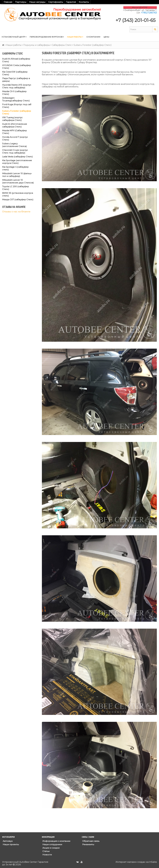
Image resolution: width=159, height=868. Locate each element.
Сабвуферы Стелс (62, 45)
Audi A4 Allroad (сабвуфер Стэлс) (16, 60)
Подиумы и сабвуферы (37, 45)
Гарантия (71, 2)
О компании (93, 37)
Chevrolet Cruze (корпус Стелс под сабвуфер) (15, 151)
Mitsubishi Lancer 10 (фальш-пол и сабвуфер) (17, 175)
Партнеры (21, 2)
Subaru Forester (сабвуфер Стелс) (17, 112)
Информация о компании (56, 841)
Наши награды (37, 2)
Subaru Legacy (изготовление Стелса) (14, 145)
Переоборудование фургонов (47, 37)
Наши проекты (11, 844)
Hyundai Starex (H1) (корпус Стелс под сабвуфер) (17, 86)
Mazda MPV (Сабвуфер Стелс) (15, 132)
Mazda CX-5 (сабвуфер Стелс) (14, 93)
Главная (8, 2)
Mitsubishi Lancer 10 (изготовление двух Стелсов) (18, 181)
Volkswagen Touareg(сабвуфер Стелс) (16, 99)
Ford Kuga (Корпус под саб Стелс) (17, 106)
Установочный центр (14, 37)
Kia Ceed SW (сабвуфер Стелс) (15, 73)
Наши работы (75, 37)
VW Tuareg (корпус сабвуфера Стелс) (12, 119)
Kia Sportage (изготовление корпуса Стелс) (17, 162)
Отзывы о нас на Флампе (16, 212)
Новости (47, 855)
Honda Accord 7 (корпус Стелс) (15, 138)
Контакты (84, 2)
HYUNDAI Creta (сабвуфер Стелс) (17, 67)
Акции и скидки (51, 848)
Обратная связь (91, 841)
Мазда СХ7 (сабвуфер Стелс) (18, 200)
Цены (106, 37)
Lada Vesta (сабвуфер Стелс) (17, 157)
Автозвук (7, 841)
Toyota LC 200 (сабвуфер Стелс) (16, 188)
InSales (153, 862)
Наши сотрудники (52, 844)
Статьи (46, 851)
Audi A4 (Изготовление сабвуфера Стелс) (15, 125)
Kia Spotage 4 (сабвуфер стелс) (15, 168)
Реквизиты (88, 844)
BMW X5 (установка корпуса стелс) (18, 194)
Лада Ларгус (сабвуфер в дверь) (16, 80)
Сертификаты (56, 2)
